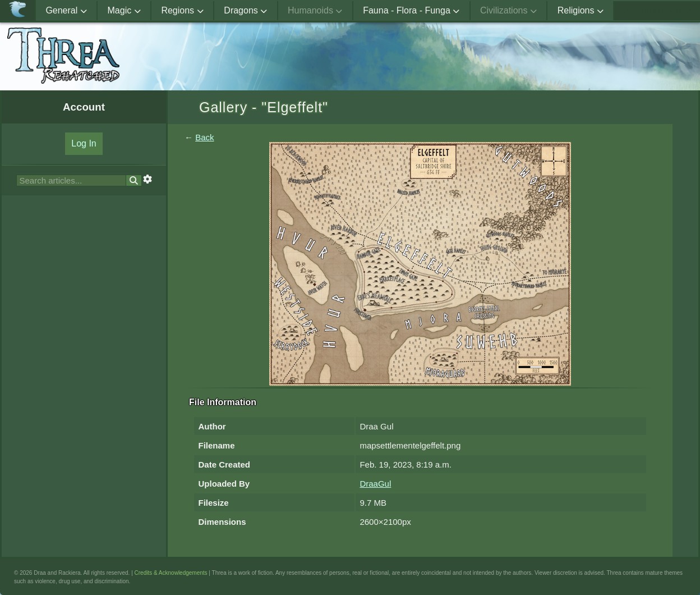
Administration (657, 10)
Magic (124, 10)
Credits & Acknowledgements (171, 573)
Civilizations (508, 10)
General (66, 10)
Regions (182, 10)
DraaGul (375, 484)
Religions (581, 10)
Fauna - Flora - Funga (411, 10)
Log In (84, 143)
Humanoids (315, 10)
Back (204, 137)
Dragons (245, 10)
